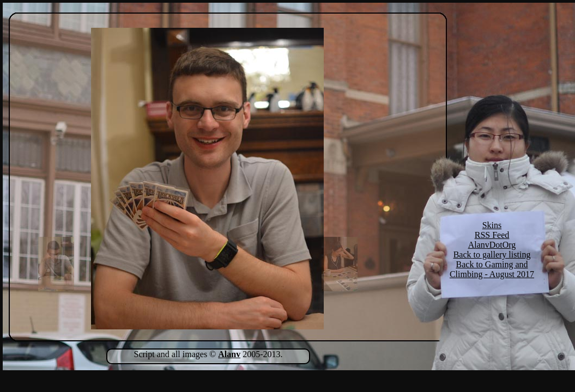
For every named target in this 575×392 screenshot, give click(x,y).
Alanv (229, 354)
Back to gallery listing (492, 255)
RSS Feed (492, 235)
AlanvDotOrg (492, 245)
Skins (492, 225)
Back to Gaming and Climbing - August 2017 (492, 269)
